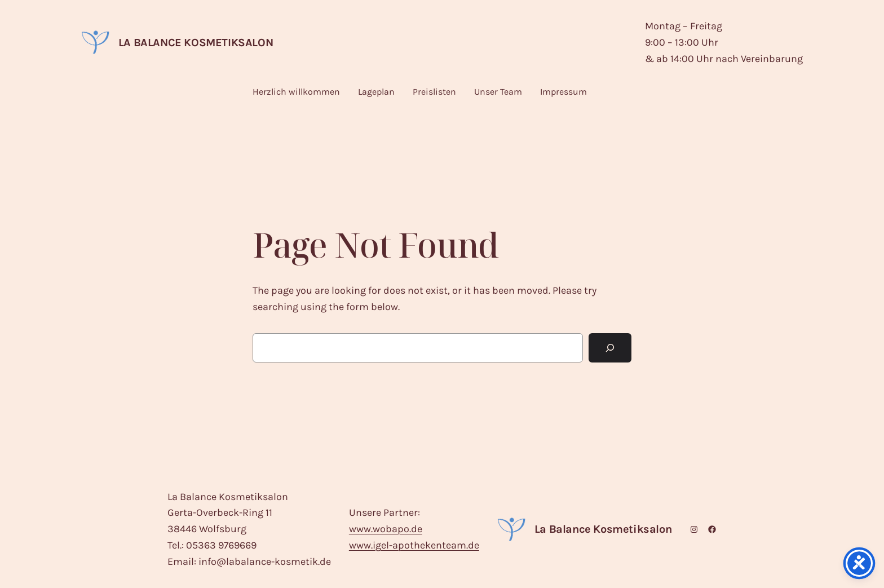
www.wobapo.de (386, 529)
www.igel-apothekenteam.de (414, 545)
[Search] (610, 348)
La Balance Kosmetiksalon (196, 43)
